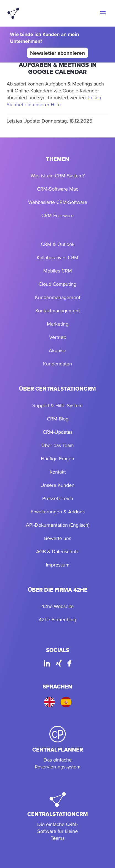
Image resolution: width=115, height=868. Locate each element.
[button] (103, 13)
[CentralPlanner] (58, 748)
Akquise (57, 350)
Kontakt (58, 472)
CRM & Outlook (58, 244)
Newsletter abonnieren (57, 53)
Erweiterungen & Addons (58, 512)
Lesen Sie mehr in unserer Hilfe (54, 101)
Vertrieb (58, 337)
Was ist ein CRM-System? (58, 176)
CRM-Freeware (57, 215)
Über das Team (58, 445)
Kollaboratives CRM (57, 257)
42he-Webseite (57, 606)
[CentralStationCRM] (58, 817)
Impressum (58, 565)
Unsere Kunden (57, 485)
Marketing (58, 324)
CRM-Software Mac (58, 189)
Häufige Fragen (57, 458)
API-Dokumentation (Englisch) (58, 525)
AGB (41, 551)
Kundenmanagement (58, 297)
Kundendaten (57, 364)
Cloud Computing (57, 284)
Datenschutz (65, 551)
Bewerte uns (58, 538)
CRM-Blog (58, 419)
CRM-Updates (58, 432)
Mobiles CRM (58, 271)
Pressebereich (58, 498)
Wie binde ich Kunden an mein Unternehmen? (44, 38)
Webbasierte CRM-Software (58, 202)
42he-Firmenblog (57, 619)
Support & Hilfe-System (57, 405)
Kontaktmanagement (57, 310)
